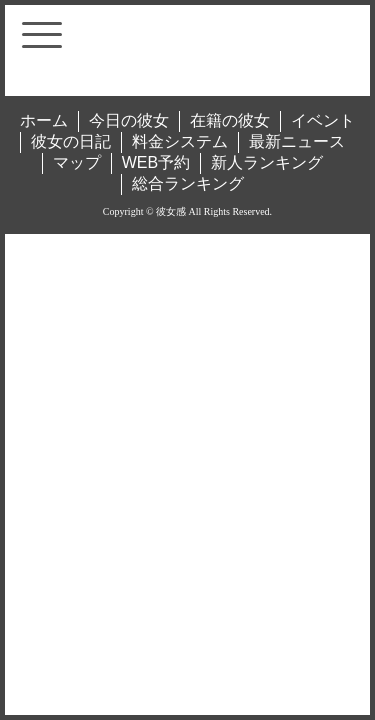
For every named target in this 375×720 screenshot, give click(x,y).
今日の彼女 (129, 120)
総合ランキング (188, 183)
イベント (323, 120)
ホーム (44, 120)
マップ (77, 162)
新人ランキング (267, 162)
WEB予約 (156, 162)
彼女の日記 (71, 141)
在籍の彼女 (230, 120)
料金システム (180, 141)
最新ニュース (297, 141)
